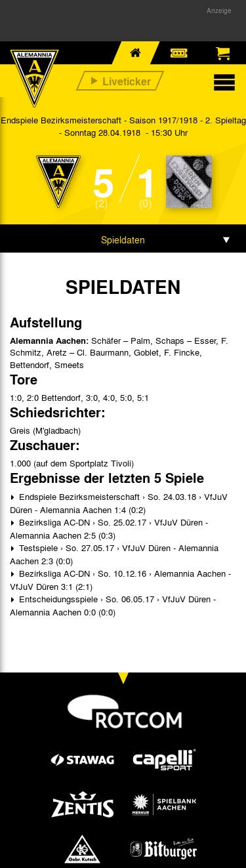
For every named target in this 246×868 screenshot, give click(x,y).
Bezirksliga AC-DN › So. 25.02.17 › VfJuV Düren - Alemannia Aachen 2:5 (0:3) (109, 528)
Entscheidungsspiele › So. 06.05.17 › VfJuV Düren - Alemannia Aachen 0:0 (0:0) (113, 605)
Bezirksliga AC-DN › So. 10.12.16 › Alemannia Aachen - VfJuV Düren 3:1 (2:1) (120, 580)
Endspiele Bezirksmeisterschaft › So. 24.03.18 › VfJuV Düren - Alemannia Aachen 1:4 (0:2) (119, 503)
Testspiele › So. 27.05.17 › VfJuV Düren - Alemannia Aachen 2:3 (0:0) (114, 554)
